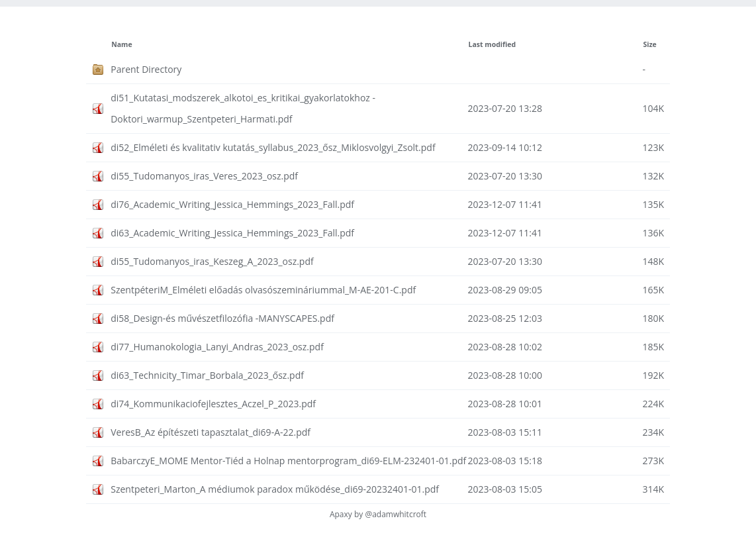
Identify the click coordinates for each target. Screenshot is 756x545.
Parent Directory (146, 69)
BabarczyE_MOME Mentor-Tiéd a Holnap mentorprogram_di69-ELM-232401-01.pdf (288, 461)
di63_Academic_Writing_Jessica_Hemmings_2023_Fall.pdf (232, 233)
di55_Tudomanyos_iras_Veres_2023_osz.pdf (204, 176)
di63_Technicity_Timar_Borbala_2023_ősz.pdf (207, 375)
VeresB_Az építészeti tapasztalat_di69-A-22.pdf (211, 432)
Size (649, 44)
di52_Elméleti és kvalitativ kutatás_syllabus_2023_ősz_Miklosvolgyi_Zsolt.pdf (273, 147)
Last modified (493, 44)
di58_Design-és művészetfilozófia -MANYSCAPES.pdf (222, 318)
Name (121, 44)
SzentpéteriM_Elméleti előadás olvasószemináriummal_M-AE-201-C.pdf (263, 290)
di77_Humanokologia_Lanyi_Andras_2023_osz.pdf (217, 347)
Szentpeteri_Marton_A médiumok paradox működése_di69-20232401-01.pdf (275, 489)
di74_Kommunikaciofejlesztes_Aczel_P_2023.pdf (213, 404)
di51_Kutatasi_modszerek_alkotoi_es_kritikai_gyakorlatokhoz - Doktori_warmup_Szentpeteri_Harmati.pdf (243, 108)
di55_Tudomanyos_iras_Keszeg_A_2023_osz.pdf (212, 261)
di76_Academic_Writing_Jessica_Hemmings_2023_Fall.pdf (232, 204)
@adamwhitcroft (396, 514)
